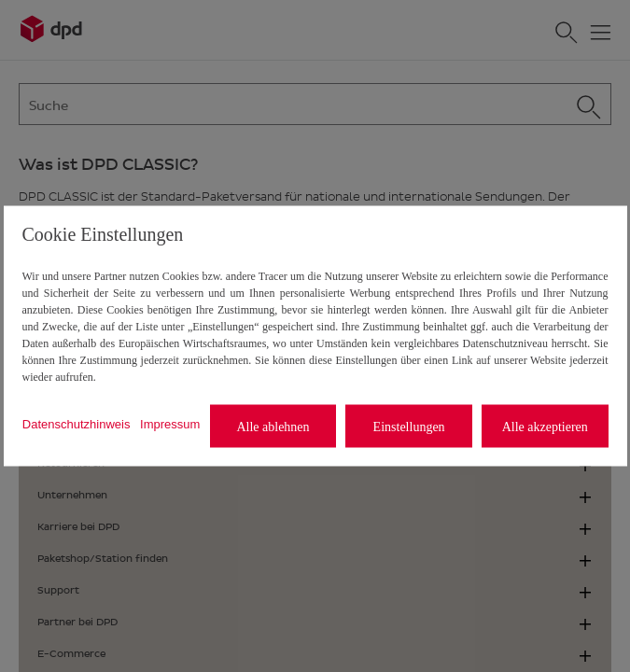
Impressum (170, 423)
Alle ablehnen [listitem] (273, 426)
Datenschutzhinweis (77, 423)
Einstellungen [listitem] (409, 426)
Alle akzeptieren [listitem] (545, 426)
